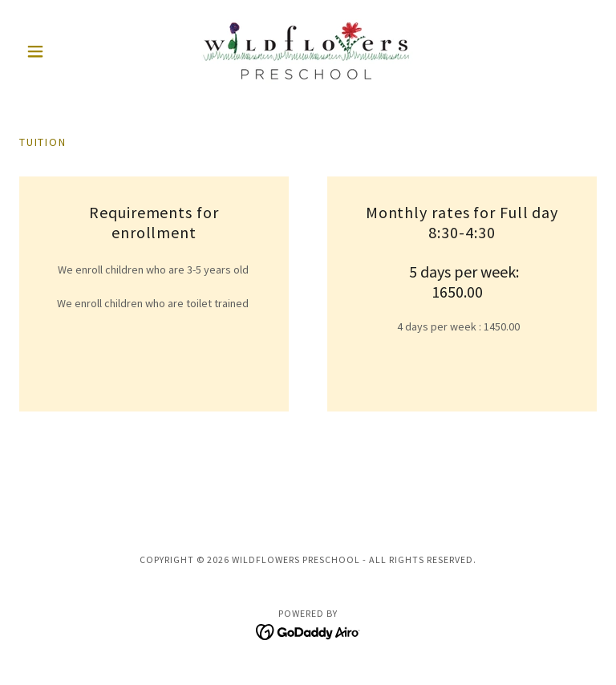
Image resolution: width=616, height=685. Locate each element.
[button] (63, 51)
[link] (308, 51)
